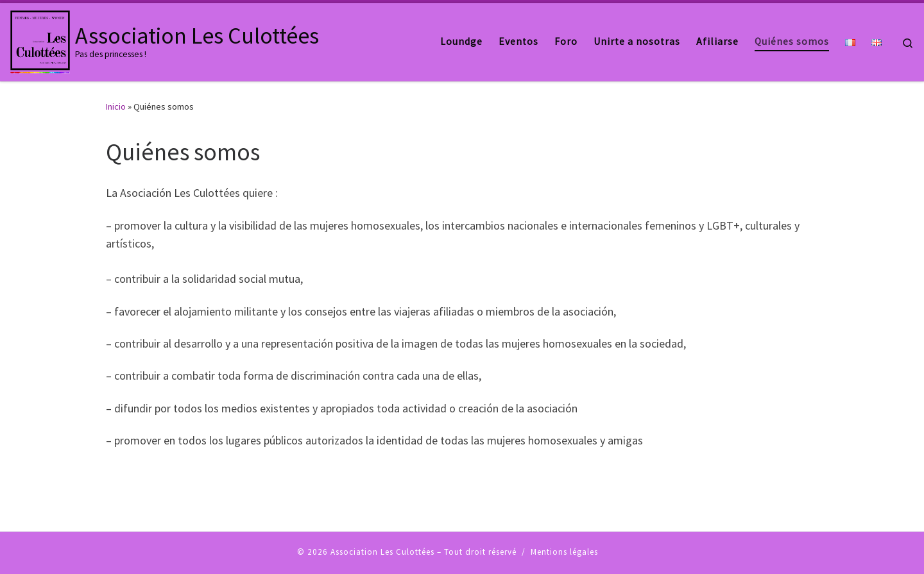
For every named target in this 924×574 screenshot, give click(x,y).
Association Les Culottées (382, 552)
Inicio (116, 106)
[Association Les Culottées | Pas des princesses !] (40, 39)
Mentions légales (564, 552)
